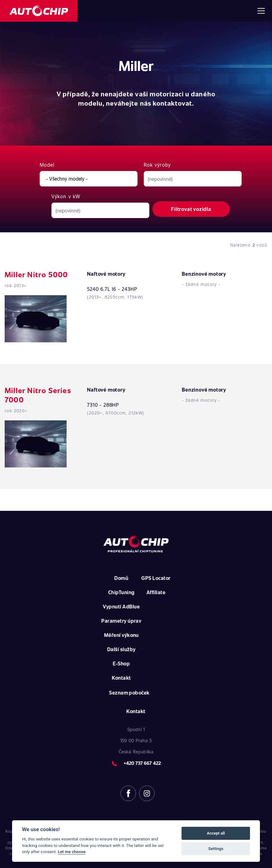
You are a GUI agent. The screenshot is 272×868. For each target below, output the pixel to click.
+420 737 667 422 (142, 763)
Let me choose (72, 852)
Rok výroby (157, 165)
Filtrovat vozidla (191, 209)
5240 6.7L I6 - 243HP (112, 289)
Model (47, 165)
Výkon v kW (66, 196)
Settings (216, 849)
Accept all (216, 833)
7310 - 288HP (103, 405)
